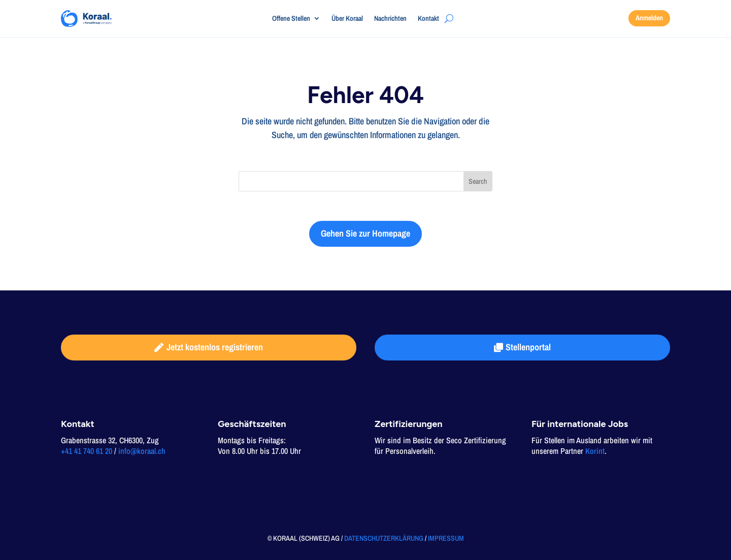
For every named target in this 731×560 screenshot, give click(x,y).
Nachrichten (390, 19)
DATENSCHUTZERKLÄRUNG (384, 538)
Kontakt (428, 19)
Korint (595, 451)
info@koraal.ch (142, 451)
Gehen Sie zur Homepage (365, 233)
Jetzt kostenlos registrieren (215, 347)
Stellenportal (528, 347)
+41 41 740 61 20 (87, 451)
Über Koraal (347, 19)
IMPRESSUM (446, 538)
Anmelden (649, 18)
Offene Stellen (291, 19)
